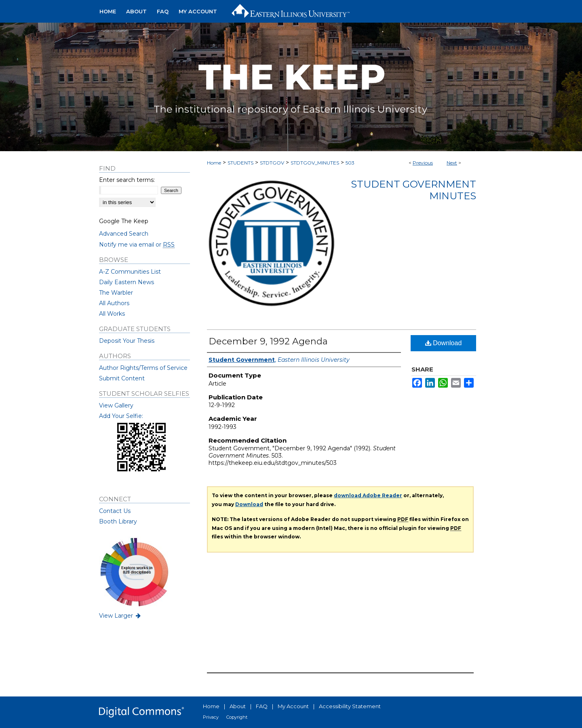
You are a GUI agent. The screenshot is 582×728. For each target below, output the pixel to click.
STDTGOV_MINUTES (315, 163)
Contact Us (115, 511)
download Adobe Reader (368, 495)
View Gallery (116, 405)
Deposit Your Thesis (127, 341)
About (238, 706)
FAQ (262, 706)
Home (214, 163)
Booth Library (118, 521)
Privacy (211, 717)
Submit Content (122, 378)
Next (452, 163)
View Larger (120, 616)
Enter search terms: (127, 180)
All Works (112, 314)
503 (350, 163)
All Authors (114, 303)
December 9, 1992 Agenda (268, 341)
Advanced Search (124, 234)
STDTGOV (272, 163)
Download (444, 343)
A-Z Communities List (130, 272)
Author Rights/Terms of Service (143, 368)
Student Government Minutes (413, 190)
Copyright (237, 717)
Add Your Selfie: (121, 416)
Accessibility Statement (350, 706)
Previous (423, 163)
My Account (293, 706)
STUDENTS (240, 163)
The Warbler (116, 293)
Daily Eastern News (127, 282)
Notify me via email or (137, 245)
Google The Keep (124, 221)
